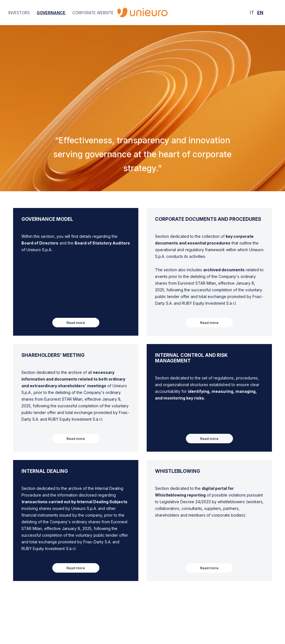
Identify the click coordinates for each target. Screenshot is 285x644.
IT (252, 13)
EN (260, 13)
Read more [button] (76, 323)
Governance (51, 13)
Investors (19, 13)
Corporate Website (93, 13)
